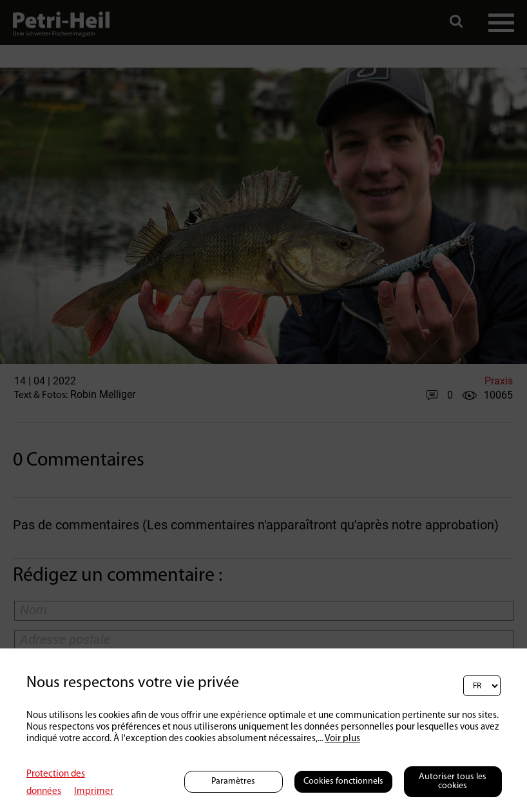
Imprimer (94, 792)
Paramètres (233, 781)
